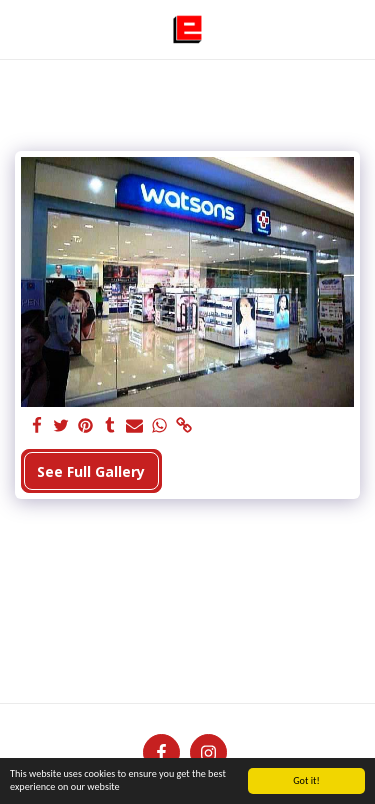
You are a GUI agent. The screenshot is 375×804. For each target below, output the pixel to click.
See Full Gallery (91, 471)
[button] (22, 28)
